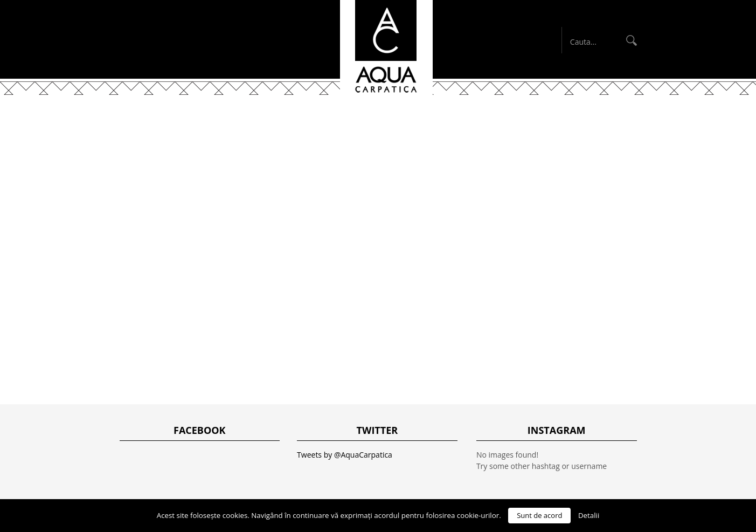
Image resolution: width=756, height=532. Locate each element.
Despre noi (272, 122)
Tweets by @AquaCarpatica (345, 455)
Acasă (216, 122)
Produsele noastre (360, 122)
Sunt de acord (539, 515)
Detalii (589, 515)
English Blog (523, 122)
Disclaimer (449, 122)
